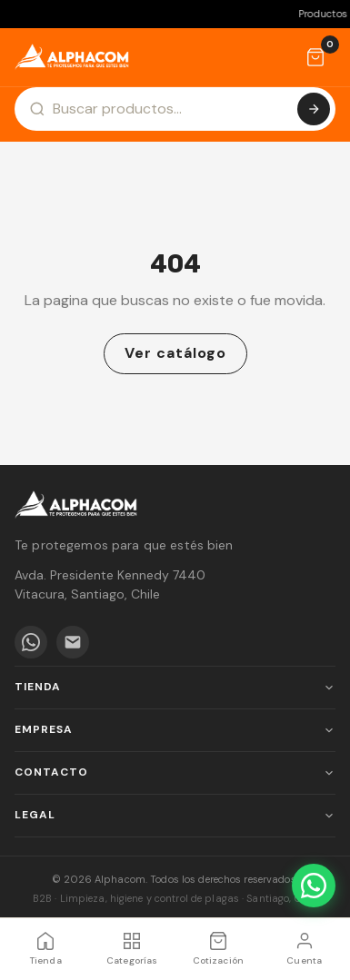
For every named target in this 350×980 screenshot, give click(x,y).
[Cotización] (315, 57)
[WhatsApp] (31, 642)
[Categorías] (132, 949)
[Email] (73, 642)
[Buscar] (314, 109)
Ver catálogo (175, 353)
